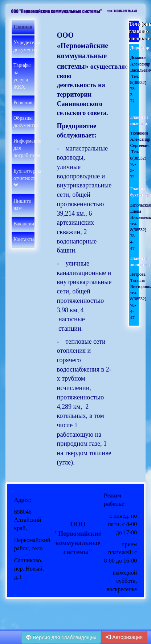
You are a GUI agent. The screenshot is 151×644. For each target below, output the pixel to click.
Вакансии (24, 224)
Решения (23, 103)
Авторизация (124, 637)
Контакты (24, 239)
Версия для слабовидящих (61, 637)
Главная (23, 27)
